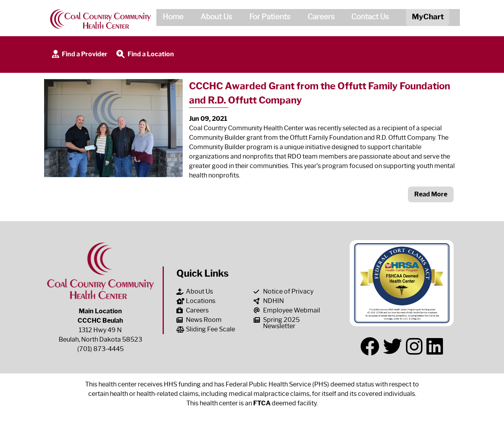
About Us (213, 18)
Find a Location (145, 55)
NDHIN (269, 301)
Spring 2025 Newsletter (277, 323)
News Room (199, 320)
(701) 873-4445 (100, 349)
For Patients (267, 18)
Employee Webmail (287, 310)
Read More (431, 194)
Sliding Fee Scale (206, 329)
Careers (318, 18)
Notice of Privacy (283, 291)
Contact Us (367, 18)
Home (170, 18)
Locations (196, 301)
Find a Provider (79, 55)
